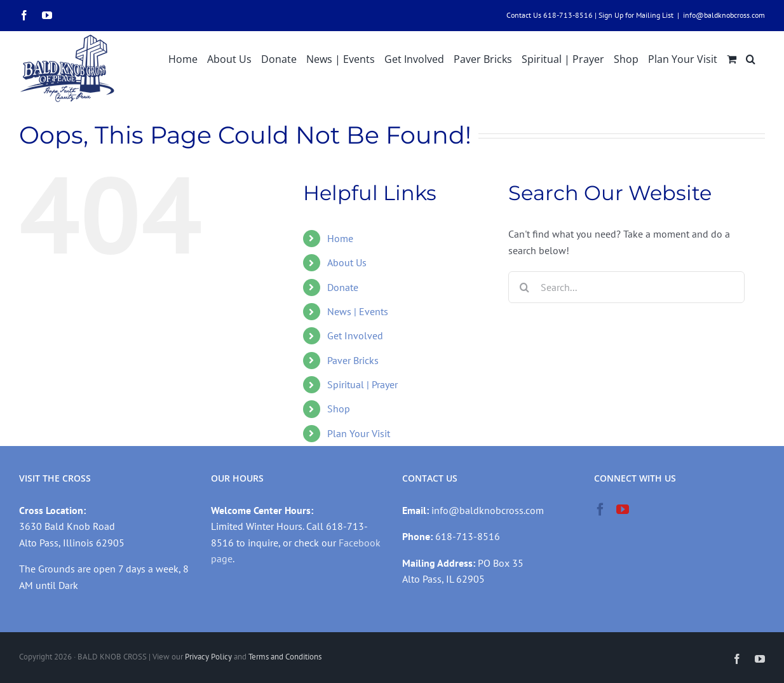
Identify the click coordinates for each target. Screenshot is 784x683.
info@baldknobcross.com (724, 15)
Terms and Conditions (285, 657)
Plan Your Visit (359, 433)
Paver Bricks (353, 360)
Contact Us (524, 15)
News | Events (358, 311)
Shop (339, 409)
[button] (751, 58)
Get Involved (355, 335)
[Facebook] (600, 510)
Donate (343, 287)
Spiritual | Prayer (362, 384)
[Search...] (626, 287)
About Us (347, 262)
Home (340, 238)
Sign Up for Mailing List (636, 15)
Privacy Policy (208, 657)
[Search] (524, 287)
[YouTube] (623, 510)
